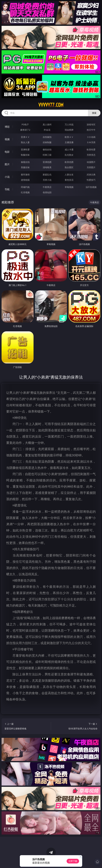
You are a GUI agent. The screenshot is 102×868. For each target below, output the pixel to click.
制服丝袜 (25, 155)
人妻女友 (69, 175)
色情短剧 (47, 192)
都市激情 (25, 175)
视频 (7, 139)
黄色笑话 (69, 180)
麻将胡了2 (25, 130)
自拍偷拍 (47, 137)
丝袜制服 (47, 142)
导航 (7, 189)
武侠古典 (91, 175)
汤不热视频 (91, 187)
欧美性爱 (91, 149)
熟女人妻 (25, 142)
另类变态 (91, 155)
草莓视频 (69, 187)
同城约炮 (25, 187)
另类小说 (47, 180)
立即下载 (73, 861)
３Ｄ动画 (91, 137)
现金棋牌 (69, 130)
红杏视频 (25, 192)
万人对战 (69, 124)
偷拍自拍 (47, 149)
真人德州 (47, 124)
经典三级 (47, 155)
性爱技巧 (91, 180)
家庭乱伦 (47, 175)
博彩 (7, 127)
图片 (7, 164)
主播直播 (69, 142)
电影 (7, 152)
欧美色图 (69, 162)
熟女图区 (69, 167)
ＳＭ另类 (91, 142)
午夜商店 (47, 187)
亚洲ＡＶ (25, 137)
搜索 (94, 113)
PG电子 (25, 124)
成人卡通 (69, 149)
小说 (7, 177)
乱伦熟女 (69, 155)
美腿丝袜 (25, 167)
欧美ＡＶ (69, 137)
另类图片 (91, 167)
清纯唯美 (47, 167)
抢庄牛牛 (91, 130)
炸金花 (47, 130)
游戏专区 (91, 124)
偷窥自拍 (25, 162)
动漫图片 (91, 162)
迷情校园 (25, 180)
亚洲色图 (47, 162)
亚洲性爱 (25, 149)
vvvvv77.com (51, 105)
